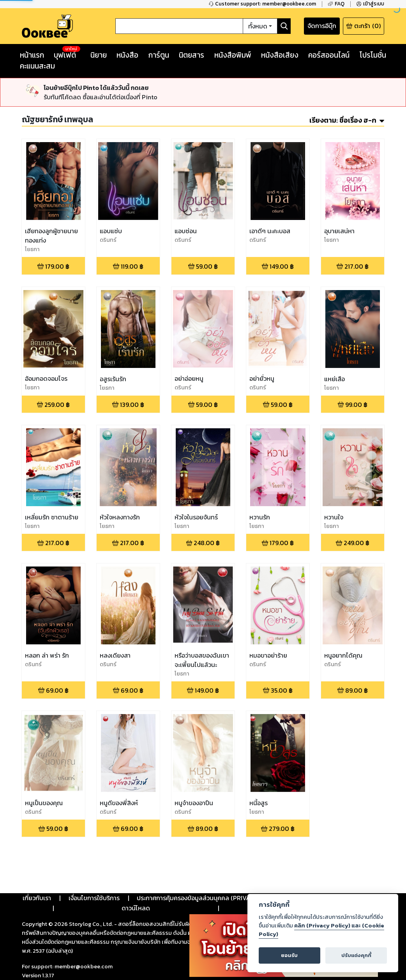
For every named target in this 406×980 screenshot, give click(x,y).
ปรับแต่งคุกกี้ (356, 955)
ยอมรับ (289, 955)
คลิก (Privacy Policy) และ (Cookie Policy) (321, 930)
